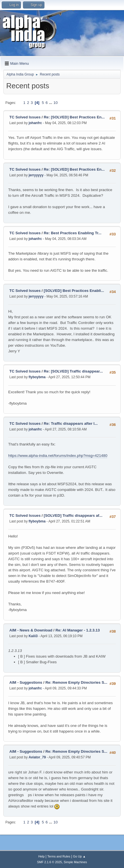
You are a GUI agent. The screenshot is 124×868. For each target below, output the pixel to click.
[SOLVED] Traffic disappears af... (73, 515)
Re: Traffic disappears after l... (70, 423)
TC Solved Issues (25, 117)
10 (56, 103)
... (51, 103)
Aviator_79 (37, 757)
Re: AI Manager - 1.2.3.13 (78, 630)
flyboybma (37, 377)
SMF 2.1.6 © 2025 (50, 862)
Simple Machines (75, 862)
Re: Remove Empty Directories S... (76, 682)
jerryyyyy (36, 175)
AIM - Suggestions (26, 682)
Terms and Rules (59, 856)
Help (41, 856)
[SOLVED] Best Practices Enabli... (74, 291)
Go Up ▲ (79, 856)
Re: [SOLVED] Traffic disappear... (73, 371)
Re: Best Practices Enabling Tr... (72, 233)
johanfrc (35, 123)
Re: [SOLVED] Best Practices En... (74, 117)
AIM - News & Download (31, 630)
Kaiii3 (33, 636)
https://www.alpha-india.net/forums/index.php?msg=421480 (58, 456)
